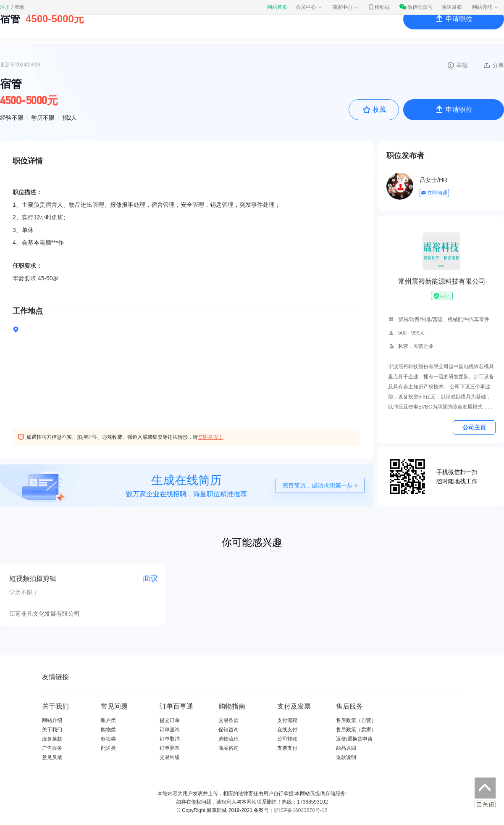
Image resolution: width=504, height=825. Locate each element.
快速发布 (452, 7)
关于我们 (52, 730)
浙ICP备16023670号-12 (301, 810)
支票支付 (287, 748)
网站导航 (486, 7)
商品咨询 (228, 748)
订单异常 (170, 748)
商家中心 (346, 7)
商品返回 (346, 748)
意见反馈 (52, 757)
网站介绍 (52, 720)
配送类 (108, 748)
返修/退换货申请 (354, 739)
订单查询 (170, 730)
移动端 (379, 7)
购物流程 (228, 739)
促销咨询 (228, 730)
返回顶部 (485, 788)
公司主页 (474, 427)
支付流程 (287, 720)
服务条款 (52, 739)
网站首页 (277, 7)
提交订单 (170, 720)
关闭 (485, 804)
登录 (19, 7)
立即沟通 (434, 193)
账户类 (108, 720)
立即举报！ (210, 437)
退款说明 (346, 757)
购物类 (108, 730)
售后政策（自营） (356, 720)
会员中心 (309, 7)
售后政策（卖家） (356, 730)
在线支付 (287, 730)
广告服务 (52, 748)
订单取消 (170, 739)
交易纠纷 (170, 757)
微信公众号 (416, 7)
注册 (5, 7)
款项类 (108, 739)
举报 (457, 65)
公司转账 (287, 739)
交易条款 (228, 720)
